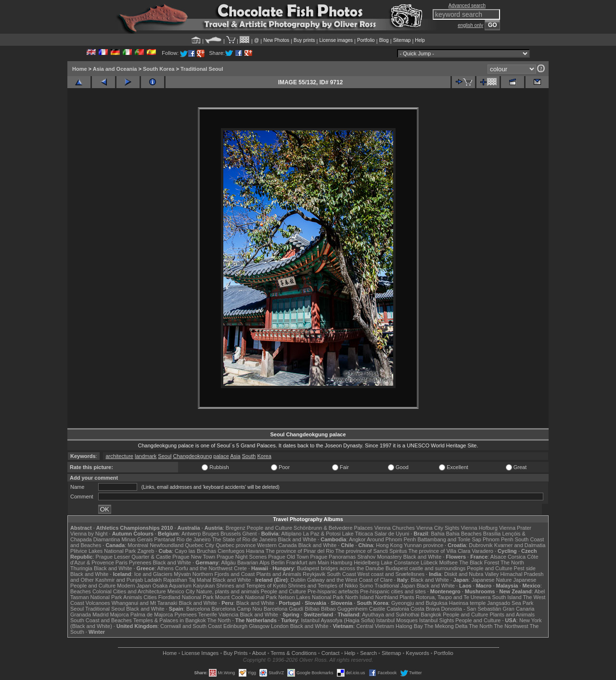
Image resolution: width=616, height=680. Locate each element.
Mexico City (181, 591)
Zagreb (146, 551)
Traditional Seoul (202, 69)
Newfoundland (167, 545)
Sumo (366, 586)
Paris (122, 562)
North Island (359, 597)
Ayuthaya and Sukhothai (391, 615)
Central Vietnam (375, 626)
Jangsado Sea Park (510, 603)
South (249, 456)
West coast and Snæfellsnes (391, 574)
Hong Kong (389, 545)
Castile (377, 609)
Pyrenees (140, 562)
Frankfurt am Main (308, 562)
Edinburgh (235, 626)
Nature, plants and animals (228, 591)
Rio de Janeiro (194, 539)
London (280, 626)
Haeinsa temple (467, 603)
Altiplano (291, 534)
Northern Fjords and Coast (224, 574)
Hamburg (341, 562)
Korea (264, 456)
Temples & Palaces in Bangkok (170, 620)
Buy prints (304, 40)
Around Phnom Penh (391, 539)
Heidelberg (366, 562)
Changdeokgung (193, 456)
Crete (240, 568)
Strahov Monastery (379, 557)
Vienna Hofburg (479, 528)
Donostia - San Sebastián (471, 609)
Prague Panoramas (333, 557)
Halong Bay (409, 626)
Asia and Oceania (115, 69)
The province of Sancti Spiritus (371, 551)
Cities (150, 597)
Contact (331, 653)
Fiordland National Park (186, 597)
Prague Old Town (288, 557)
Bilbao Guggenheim (344, 609)
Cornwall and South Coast (191, 626)
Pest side (525, 568)
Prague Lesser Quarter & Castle (134, 557)
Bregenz (236, 528)
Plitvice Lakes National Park (103, 551)
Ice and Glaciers (153, 574)
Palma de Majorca (152, 615)
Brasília (492, 534)
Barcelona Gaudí (284, 609)
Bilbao (312, 609)
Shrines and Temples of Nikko (323, 586)
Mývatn (182, 574)
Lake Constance (400, 562)
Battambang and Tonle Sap (449, 539)
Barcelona (198, 609)
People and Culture (269, 528)
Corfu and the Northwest (204, 568)
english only (470, 25)
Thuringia (81, 568)
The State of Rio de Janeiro (244, 539)
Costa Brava (425, 609)
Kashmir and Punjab (119, 580)
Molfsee (449, 562)
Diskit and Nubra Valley (472, 574)
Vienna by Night (89, 534)
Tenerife (208, 615)
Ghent (250, 534)
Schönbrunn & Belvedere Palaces (333, 528)
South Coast (341, 574)
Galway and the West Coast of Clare (350, 580)
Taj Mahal (200, 580)
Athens (165, 568)
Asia (235, 456)
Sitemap (402, 40)
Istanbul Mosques (397, 620)
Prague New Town (194, 557)
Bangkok (431, 615)
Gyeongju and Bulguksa (419, 603)
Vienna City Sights (438, 528)
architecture (119, 456)
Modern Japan (134, 586)
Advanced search (467, 6)
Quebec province (236, 545)
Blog (384, 40)
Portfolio (366, 40)
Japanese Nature (492, 580)
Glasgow (259, 626)
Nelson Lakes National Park (311, 597)
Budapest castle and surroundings (425, 568)
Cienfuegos (231, 551)
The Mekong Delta (446, 626)
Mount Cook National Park (246, 597)
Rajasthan (175, 580)
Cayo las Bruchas (195, 551)
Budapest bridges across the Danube (340, 568)
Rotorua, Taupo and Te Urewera (453, 597)
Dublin (298, 580)
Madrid (101, 615)
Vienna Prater (515, 528)
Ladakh (153, 580)
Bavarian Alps (253, 562)
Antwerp (191, 534)
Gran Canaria (518, 609)
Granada (81, 615)
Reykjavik (314, 574)
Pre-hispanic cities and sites (393, 591)
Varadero (482, 551)
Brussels (231, 534)
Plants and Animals (279, 574)
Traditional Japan (395, 586)
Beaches (81, 591)
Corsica (517, 557)
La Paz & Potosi (322, 534)
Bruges (211, 534)
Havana (255, 551)
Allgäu (228, 562)
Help (420, 40)
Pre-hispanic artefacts (333, 591)
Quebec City (200, 545)
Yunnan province (423, 545)
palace (221, 456)
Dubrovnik (481, 545)
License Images (200, 653)
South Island (507, 597)
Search (368, 653)
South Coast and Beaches (101, 620)
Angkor (357, 539)
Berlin (278, 562)
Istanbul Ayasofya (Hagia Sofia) (338, 620)
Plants (407, 597)
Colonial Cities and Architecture (129, 591)
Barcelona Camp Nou (237, 609)
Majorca (120, 615)
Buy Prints (235, 653)
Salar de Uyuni (392, 534)
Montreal (138, 545)
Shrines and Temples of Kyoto (251, 586)
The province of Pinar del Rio (300, 551)
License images (336, 40)
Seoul (165, 456)
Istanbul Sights (436, 620)
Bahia (438, 534)
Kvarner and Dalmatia (520, 545)
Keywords (417, 653)
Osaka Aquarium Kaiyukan (184, 586)
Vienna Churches (395, 528)
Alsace (498, 557)
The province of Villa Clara (440, 551)
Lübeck (429, 562)
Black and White (297, 539)
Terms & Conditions (293, 653)
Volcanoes (98, 603)
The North (512, 562)
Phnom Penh (498, 539)
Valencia (228, 615)
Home (80, 69)
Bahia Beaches (464, 534)
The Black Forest (479, 562)
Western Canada (277, 545)
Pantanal (164, 539)
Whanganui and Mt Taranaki (145, 603)
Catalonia (398, 609)
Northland (387, 597)
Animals (133, 597)
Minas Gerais (137, 539)
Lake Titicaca (358, 534)
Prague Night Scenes (242, 557)
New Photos (276, 40)
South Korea (159, 69)
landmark (146, 456)
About (259, 653)
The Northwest (511, 626)
